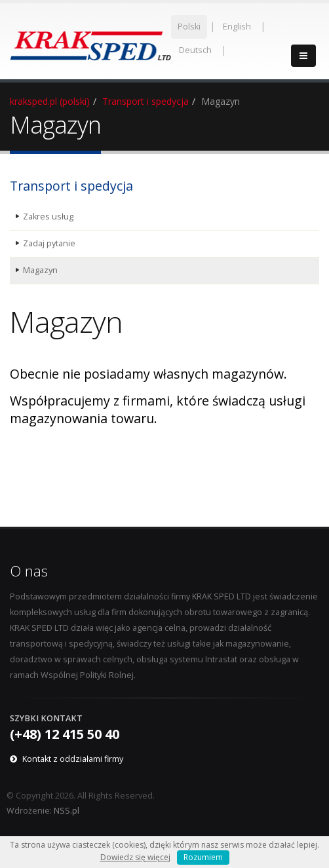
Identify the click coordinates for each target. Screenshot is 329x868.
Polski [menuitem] (189, 27)
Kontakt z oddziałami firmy (73, 759)
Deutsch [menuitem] (195, 50)
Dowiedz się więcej (135, 857)
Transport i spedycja (145, 101)
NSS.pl (67, 811)
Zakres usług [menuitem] (48, 217)
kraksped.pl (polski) (50, 101)
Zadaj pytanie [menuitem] (49, 243)
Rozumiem (203, 857)
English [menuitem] (237, 27)
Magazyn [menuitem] (40, 270)
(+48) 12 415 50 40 (65, 734)
